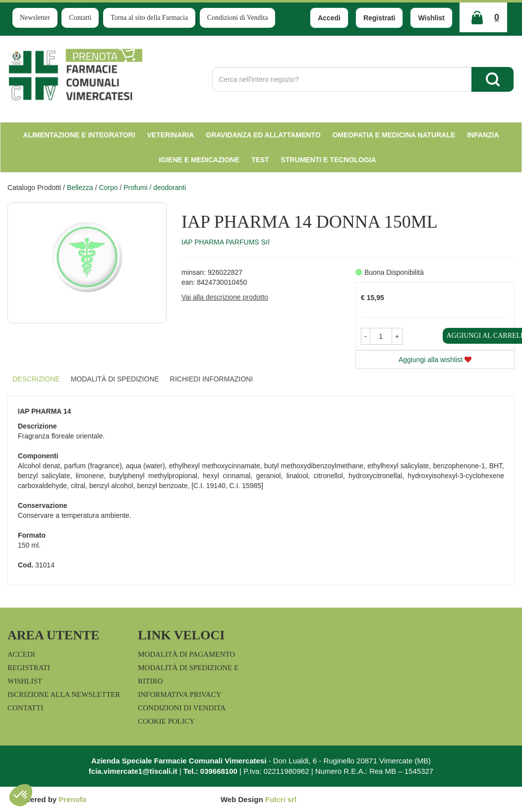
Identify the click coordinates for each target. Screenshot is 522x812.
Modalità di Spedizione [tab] (115, 379)
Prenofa (72, 799)
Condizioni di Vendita (238, 18)
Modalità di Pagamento (186, 654)
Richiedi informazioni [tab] (211, 379)
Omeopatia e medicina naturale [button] (394, 135)
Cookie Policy (166, 721)
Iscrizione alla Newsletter (64, 694)
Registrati (379, 18)
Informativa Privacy (179, 694)
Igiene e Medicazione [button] (199, 160)
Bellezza (80, 187)
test (260, 160)
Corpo (108, 187)
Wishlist (431, 18)
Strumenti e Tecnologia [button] (329, 160)
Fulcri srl (281, 799)
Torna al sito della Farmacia (149, 18)
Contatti (80, 18)
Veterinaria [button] (171, 135)
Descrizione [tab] (36, 379)
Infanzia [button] (483, 135)
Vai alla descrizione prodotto (225, 297)
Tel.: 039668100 (210, 771)
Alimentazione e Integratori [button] (79, 135)
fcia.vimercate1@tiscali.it (133, 771)
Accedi (329, 18)
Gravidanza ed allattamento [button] (263, 135)
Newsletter (35, 18)
